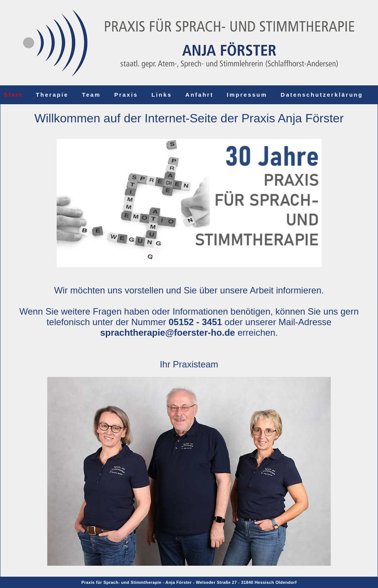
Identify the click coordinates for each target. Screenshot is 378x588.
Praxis (126, 95)
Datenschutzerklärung (322, 95)
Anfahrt (199, 95)
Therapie (52, 95)
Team (91, 95)
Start (13, 95)
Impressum (247, 95)
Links (162, 95)
